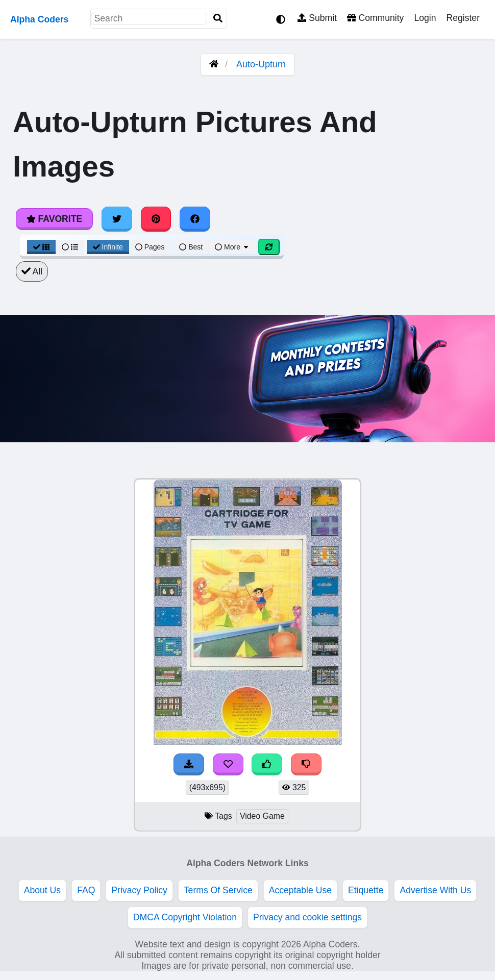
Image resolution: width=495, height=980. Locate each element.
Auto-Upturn (261, 64)
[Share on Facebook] (195, 219)
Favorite (54, 219)
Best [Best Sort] (191, 247)
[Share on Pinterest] (156, 219)
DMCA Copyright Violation (185, 917)
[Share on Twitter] (117, 219)
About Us (42, 890)
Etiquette (366, 890)
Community (375, 18)
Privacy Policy (139, 890)
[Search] (218, 19)
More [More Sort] (232, 247)
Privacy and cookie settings (307, 917)
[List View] (70, 247)
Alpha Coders (39, 19)
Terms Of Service (218, 890)
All (32, 271)
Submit (317, 18)
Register (463, 18)
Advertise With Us (435, 890)
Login (425, 18)
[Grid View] (41, 247)
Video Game (262, 816)
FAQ (86, 890)
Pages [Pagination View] (150, 247)
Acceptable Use (300, 890)
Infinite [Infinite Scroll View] (108, 247)
